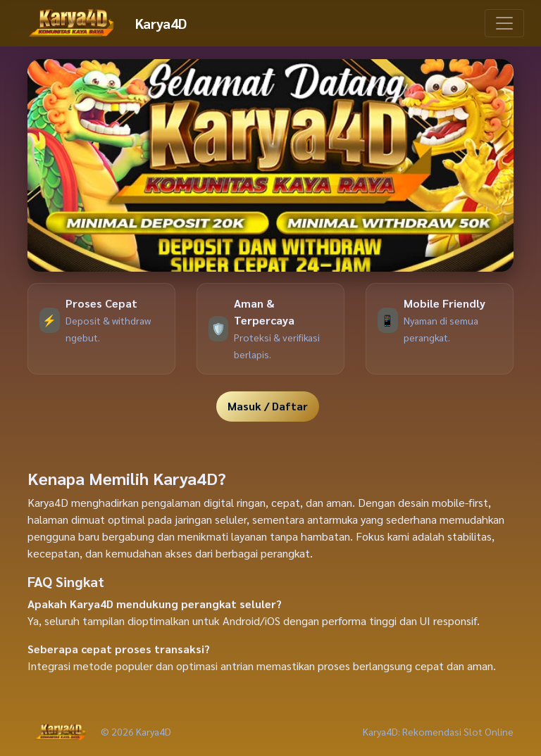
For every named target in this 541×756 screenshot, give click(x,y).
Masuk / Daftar (268, 406)
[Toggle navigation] (504, 23)
